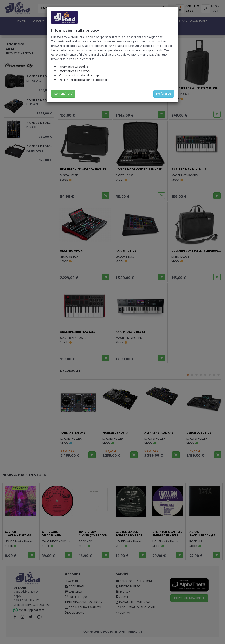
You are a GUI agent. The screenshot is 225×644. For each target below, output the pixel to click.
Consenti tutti (63, 94)
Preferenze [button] (164, 94)
